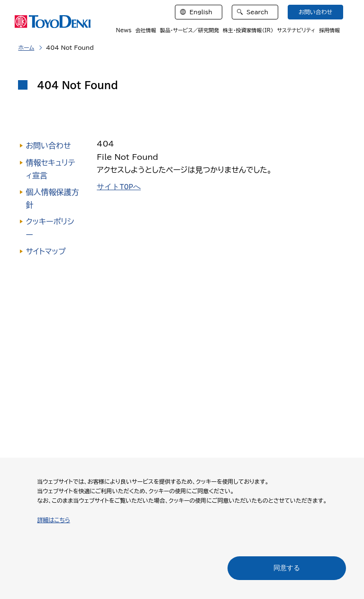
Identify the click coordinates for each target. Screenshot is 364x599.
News (124, 30)
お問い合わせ (48, 146)
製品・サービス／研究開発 (189, 30)
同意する (287, 568)
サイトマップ (45, 251)
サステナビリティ (296, 30)
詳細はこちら (54, 520)
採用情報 (329, 30)
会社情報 (146, 30)
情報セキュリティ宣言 (50, 169)
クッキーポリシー (50, 228)
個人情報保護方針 (52, 198)
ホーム (26, 47)
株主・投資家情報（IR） (248, 30)
